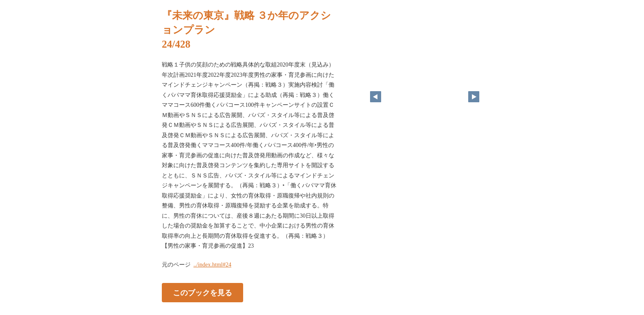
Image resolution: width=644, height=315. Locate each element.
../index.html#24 (212, 265)
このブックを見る (202, 292)
